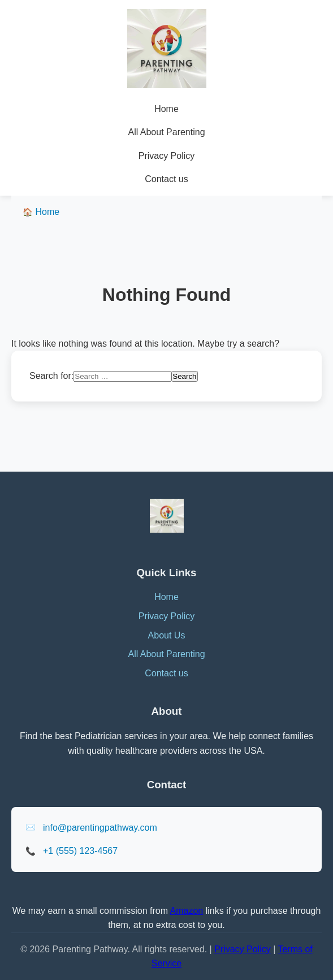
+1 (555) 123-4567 (80, 851)
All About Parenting (166, 132)
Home (166, 109)
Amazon (187, 911)
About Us (167, 635)
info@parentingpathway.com (100, 828)
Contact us (166, 179)
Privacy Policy (167, 156)
